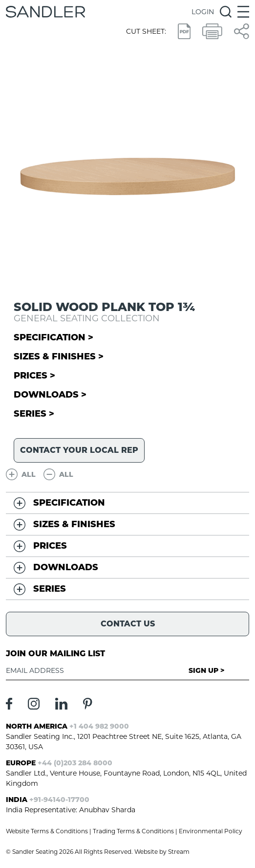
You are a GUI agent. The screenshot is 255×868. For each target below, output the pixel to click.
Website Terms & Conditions (47, 831)
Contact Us (128, 624)
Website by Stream (162, 852)
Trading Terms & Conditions (133, 831)
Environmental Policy (211, 831)
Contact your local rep (79, 450)
